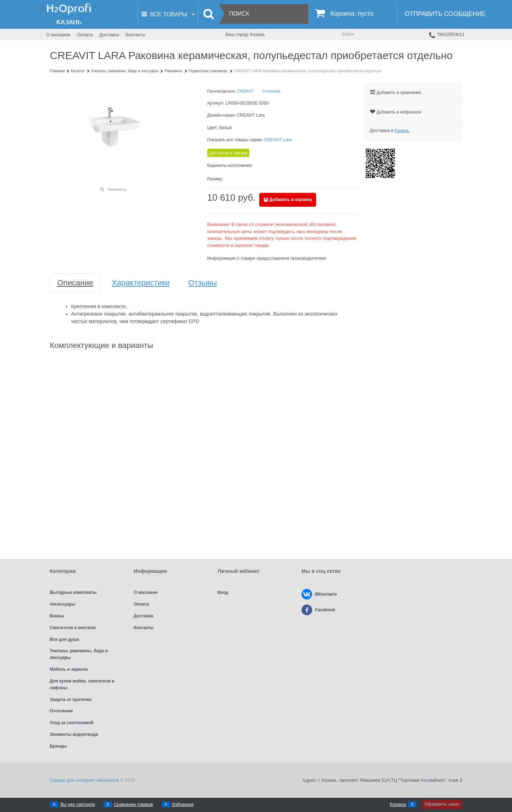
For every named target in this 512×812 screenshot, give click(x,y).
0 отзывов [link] (271, 91)
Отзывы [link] (202, 283)
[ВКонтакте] (307, 594)
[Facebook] (307, 610)
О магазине (58, 35)
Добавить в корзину (291, 200)
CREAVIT (246, 91)
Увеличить (117, 189)
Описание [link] (75, 283)
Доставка (109, 35)
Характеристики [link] (141, 283)
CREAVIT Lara (278, 140)
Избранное (183, 805)
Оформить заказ (442, 804)
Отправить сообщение (445, 14)
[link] (402, 130)
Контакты (135, 35)
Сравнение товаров (134, 805)
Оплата (85, 35)
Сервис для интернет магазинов (84, 780)
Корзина (398, 805)
